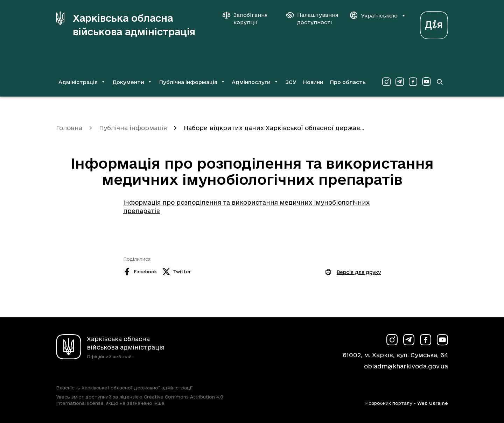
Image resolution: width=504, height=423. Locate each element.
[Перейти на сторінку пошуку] (440, 82)
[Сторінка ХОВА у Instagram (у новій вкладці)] (386, 82)
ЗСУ (291, 82)
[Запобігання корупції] (248, 19)
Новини (313, 82)
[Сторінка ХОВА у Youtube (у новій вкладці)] (426, 82)
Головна (69, 128)
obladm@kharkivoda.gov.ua (406, 366)
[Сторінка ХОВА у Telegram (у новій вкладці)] (400, 82)
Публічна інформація (133, 128)
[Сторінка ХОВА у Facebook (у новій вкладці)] (413, 82)
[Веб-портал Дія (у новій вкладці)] (434, 23)
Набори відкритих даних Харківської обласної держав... (274, 128)
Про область (348, 82)
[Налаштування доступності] (312, 19)
